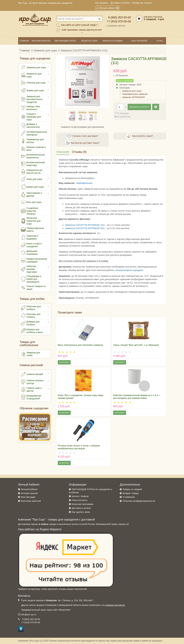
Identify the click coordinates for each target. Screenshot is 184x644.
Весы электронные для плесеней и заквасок (80, 345)
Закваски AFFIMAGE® (133, 97)
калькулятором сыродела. (129, 270)
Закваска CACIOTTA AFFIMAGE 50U (85, 228)
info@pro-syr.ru (29, 615)
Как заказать (102, 3)
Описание (63, 152)
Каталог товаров (80, 496)
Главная (25, 50)
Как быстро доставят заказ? (82, 143)
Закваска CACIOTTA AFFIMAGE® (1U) (84, 50)
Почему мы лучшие (142, 3)
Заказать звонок (116, 26)
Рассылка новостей (31, 501)
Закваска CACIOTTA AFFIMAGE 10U (85, 225)
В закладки (123, 113)
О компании (129, 497)
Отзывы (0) (79, 152)
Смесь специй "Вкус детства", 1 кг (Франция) (136, 345)
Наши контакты (80, 500)
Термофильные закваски (135, 94)
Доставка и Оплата (120, 3)
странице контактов (115, 605)
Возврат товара (131, 493)
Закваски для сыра (45, 50)
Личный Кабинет (29, 489)
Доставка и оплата (81, 508)
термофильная (84, 183)
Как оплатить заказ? (140, 136)
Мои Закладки (28, 497)
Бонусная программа (82, 504)
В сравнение (124, 117)
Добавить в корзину (139, 107)
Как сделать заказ (81, 512)
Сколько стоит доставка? (82, 136)
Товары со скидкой (132, 489)
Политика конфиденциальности (139, 501)
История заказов (29, 493)
